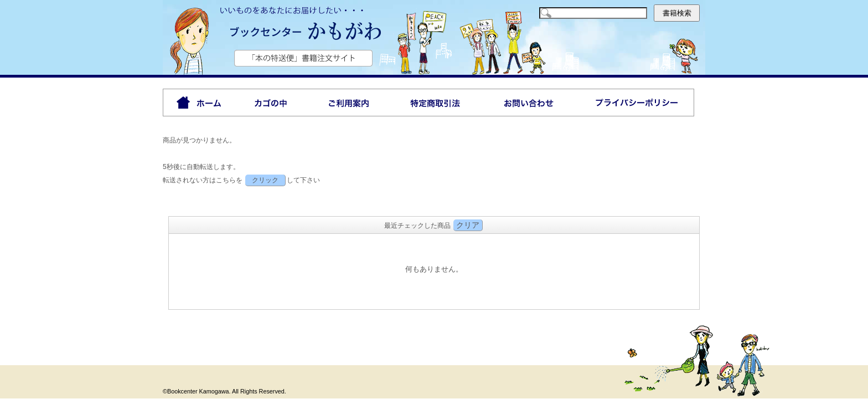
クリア (468, 225)
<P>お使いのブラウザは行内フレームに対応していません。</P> (434, 270)
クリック (265, 180)
